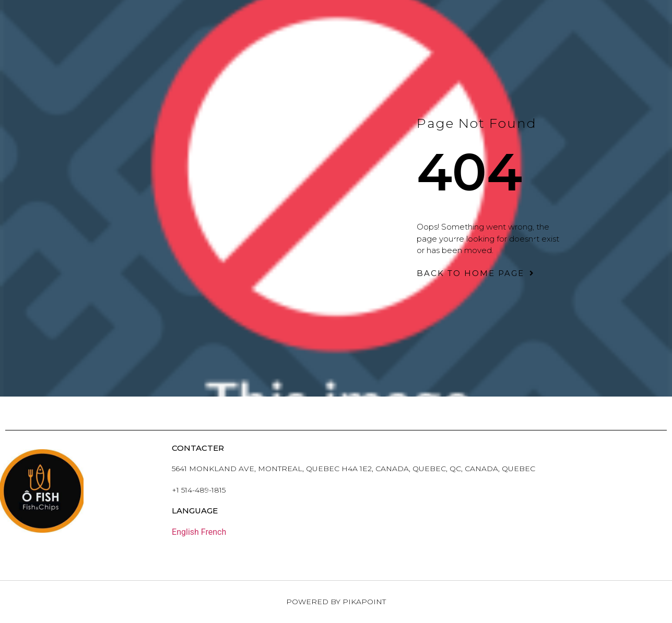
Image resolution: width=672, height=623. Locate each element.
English (185, 532)
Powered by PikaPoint (336, 602)
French (214, 532)
